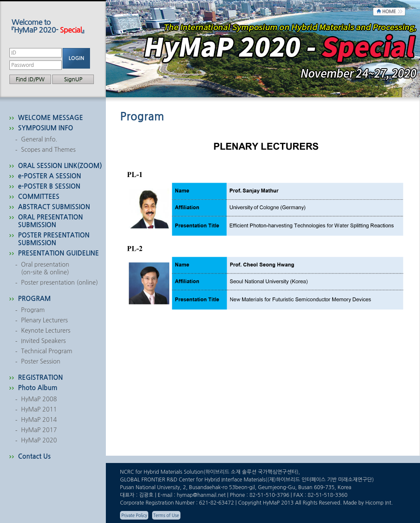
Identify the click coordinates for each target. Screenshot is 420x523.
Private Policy (134, 515)
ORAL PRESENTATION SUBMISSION (50, 221)
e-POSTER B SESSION (49, 186)
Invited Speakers (43, 341)
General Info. (39, 139)
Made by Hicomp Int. (368, 503)
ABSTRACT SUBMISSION (54, 207)
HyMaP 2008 (39, 399)
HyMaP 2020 (39, 440)
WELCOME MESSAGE (51, 118)
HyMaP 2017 (39, 430)
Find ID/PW (30, 79)
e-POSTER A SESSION (49, 176)
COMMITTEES (39, 197)
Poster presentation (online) (60, 283)
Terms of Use (166, 515)
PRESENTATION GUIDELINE (58, 253)
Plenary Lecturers (44, 320)
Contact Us (34, 456)
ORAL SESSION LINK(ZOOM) (60, 166)
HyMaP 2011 (39, 409)
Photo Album (38, 388)
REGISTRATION (40, 377)
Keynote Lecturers (46, 331)
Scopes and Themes (48, 150)
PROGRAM (34, 299)
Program (33, 310)
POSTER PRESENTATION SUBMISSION (54, 239)
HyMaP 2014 (39, 420)
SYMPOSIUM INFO (46, 128)
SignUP (73, 79)
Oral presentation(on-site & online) (45, 268)
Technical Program (47, 351)
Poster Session (41, 361)
